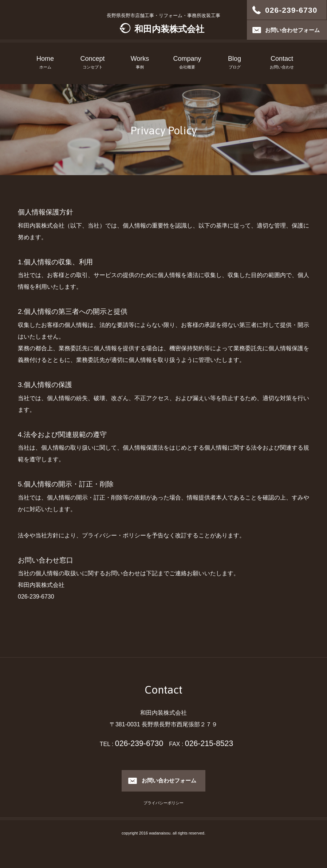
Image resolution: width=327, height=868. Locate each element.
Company (187, 63)
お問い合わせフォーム (169, 780)
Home (45, 63)
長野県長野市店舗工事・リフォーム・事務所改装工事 (163, 23)
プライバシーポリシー (163, 803)
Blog (235, 63)
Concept (92, 63)
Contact (282, 63)
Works (140, 63)
